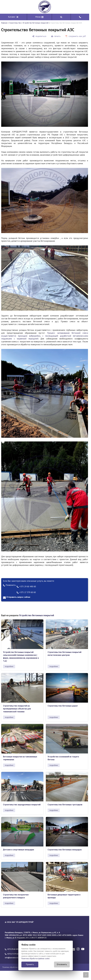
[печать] (56, 36)
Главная (4, 23)
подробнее (9, 666)
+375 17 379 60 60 (26, 592)
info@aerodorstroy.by (13, 958)
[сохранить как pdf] (76, 36)
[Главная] (45, 7)
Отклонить (62, 964)
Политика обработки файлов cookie (35, 959)
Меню (39, 17)
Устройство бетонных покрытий (36, 23)
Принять (30, 964)
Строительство (15, 23)
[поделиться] (39, 36)
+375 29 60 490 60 (26, 586)
